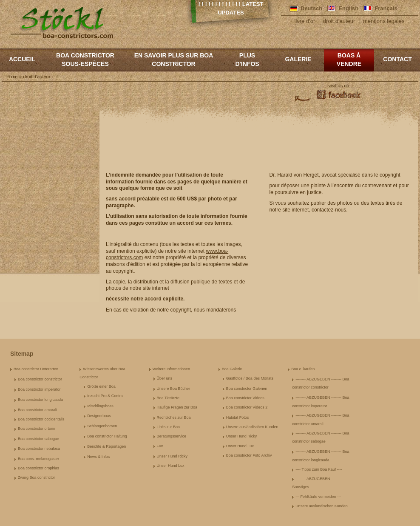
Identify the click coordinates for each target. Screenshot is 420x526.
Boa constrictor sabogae (38, 439)
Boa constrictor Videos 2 (247, 407)
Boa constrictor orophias (38, 468)
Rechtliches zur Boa (174, 417)
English (348, 8)
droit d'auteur (339, 21)
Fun (160, 446)
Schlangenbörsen (102, 426)
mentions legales (384, 21)
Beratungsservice (172, 436)
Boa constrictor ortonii (36, 429)
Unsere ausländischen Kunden (252, 427)
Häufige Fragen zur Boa (177, 407)
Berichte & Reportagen (106, 446)
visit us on (339, 86)
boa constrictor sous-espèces (85, 60)
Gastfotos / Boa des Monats (250, 378)
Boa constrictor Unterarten (36, 369)
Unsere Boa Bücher (174, 389)
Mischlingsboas (100, 406)
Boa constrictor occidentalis (41, 419)
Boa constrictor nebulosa (39, 449)
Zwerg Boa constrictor (37, 477)
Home (12, 77)
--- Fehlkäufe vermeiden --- (318, 497)
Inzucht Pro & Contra (105, 396)
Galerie (298, 59)
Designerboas (99, 416)
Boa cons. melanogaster (38, 459)
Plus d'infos (247, 60)
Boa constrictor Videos (245, 398)
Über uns (165, 378)
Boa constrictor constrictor (40, 379)
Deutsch (311, 8)
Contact (397, 59)
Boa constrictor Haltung (107, 436)
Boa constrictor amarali (37, 410)
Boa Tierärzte (168, 398)
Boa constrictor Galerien (247, 389)
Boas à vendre (349, 60)
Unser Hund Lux (171, 466)
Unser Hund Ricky (172, 456)
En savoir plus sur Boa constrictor (174, 60)
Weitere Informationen (171, 369)
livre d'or (305, 21)
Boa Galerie (232, 369)
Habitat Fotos (238, 417)
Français (386, 8)
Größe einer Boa (101, 386)
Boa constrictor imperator (39, 389)
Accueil (22, 59)
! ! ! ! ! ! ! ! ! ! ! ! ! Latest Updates (231, 8)
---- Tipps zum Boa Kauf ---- (319, 469)
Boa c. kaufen (303, 369)
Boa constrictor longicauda (40, 400)
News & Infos (98, 457)
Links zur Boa (169, 427)
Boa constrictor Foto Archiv (249, 455)
